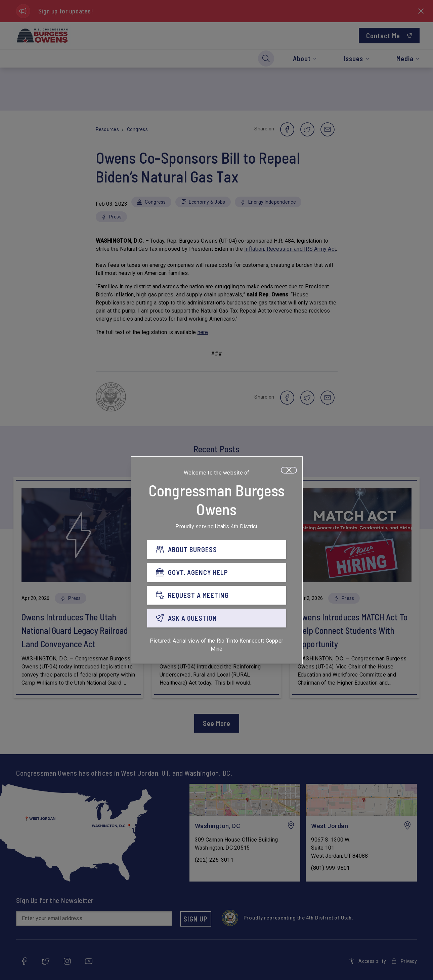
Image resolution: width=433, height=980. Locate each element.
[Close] (289, 470)
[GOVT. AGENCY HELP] (217, 572)
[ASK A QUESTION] (217, 618)
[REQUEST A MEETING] (217, 595)
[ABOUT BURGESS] (217, 549)
